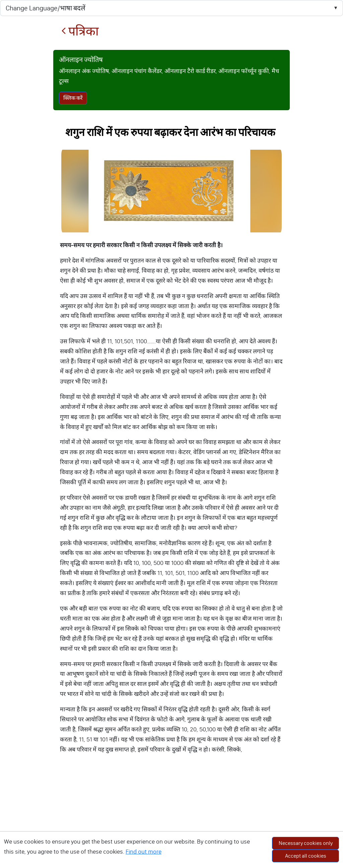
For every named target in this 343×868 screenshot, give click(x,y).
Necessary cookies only (306, 843)
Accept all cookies (306, 856)
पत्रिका (80, 31)
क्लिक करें (73, 98)
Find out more (144, 852)
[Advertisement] (171, 818)
